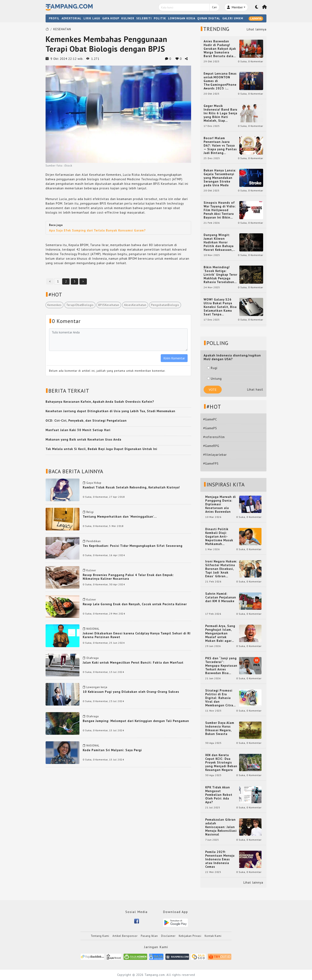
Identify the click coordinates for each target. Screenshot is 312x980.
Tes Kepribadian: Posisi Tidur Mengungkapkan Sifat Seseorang (133, 546)
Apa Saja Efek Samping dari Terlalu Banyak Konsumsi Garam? (97, 230)
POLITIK (160, 18)
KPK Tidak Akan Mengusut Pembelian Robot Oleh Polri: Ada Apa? (219, 795)
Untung (214, 379)
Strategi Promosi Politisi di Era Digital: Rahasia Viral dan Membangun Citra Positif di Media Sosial (219, 698)
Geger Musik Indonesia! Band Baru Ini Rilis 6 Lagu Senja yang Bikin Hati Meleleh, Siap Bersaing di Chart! (220, 113)
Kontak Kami (213, 936)
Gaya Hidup (94, 483)
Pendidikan (94, 541)
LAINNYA (256, 19)
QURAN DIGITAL (209, 18)
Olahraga (93, 658)
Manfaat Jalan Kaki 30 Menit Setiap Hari (78, 430)
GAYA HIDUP (111, 18)
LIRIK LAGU (92, 18)
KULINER (128, 18)
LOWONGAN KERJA (182, 18)
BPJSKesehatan (109, 305)
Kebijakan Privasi (190, 936)
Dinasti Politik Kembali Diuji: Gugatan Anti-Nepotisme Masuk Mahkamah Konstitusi (219, 537)
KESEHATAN (62, 29)
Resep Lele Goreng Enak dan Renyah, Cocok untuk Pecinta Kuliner (135, 604)
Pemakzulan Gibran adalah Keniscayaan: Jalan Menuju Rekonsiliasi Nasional (221, 827)
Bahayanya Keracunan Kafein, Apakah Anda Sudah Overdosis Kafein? (100, 402)
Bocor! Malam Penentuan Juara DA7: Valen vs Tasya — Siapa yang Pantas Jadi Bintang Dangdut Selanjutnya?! (220, 146)
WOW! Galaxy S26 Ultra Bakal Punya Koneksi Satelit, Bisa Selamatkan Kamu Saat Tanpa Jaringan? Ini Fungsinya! (220, 307)
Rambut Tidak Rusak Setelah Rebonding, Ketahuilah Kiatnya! (131, 487)
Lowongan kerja (97, 687)
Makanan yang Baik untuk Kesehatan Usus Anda (83, 439)
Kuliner (91, 570)
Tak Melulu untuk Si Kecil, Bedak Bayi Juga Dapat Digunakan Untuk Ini (101, 449)
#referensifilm (214, 437)
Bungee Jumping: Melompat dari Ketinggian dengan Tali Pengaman (136, 721)
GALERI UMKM (233, 18)
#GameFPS (211, 463)
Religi (90, 512)
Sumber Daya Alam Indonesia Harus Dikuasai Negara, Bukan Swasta (220, 728)
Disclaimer (168, 936)
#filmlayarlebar (215, 455)
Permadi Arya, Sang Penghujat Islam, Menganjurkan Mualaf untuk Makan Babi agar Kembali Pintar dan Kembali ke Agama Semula (220, 633)
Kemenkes (54, 305)
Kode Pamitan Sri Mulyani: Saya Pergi (112, 750)
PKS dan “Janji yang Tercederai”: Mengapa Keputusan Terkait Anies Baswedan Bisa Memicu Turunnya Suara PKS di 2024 (221, 666)
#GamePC (210, 419)
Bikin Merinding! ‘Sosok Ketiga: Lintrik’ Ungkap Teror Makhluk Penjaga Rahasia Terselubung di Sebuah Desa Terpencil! (220, 275)
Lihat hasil (255, 389)
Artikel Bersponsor (125, 936)
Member (235, 7)
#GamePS (210, 428)
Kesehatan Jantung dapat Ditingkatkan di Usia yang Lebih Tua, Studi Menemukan (110, 411)
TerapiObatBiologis (80, 305)
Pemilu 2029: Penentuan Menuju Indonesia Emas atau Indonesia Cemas (220, 859)
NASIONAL (93, 629)
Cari (214, 7)
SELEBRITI (144, 18)
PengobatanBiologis (165, 305)
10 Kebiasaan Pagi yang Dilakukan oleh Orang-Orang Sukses (131, 692)
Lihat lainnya (257, 29)
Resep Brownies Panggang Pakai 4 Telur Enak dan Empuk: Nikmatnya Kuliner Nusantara (128, 577)
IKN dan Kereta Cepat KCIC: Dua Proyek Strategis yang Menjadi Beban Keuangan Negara (221, 762)
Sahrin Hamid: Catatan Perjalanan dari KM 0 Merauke (221, 597)
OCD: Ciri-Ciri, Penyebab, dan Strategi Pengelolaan (86, 421)
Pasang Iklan (149, 936)
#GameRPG (211, 446)
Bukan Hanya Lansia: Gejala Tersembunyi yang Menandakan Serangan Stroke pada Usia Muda (220, 178)
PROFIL (54, 18)
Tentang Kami (100, 936)
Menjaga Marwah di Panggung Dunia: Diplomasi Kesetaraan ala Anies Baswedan (221, 504)
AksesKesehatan (135, 305)
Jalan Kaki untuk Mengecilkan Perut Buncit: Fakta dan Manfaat (133, 662)
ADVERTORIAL (72, 18)
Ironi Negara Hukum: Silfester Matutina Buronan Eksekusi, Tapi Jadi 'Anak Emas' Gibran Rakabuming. (221, 569)
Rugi (212, 368)
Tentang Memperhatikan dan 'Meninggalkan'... (120, 517)
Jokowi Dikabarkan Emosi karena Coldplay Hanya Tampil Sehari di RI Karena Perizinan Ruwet (137, 635)
